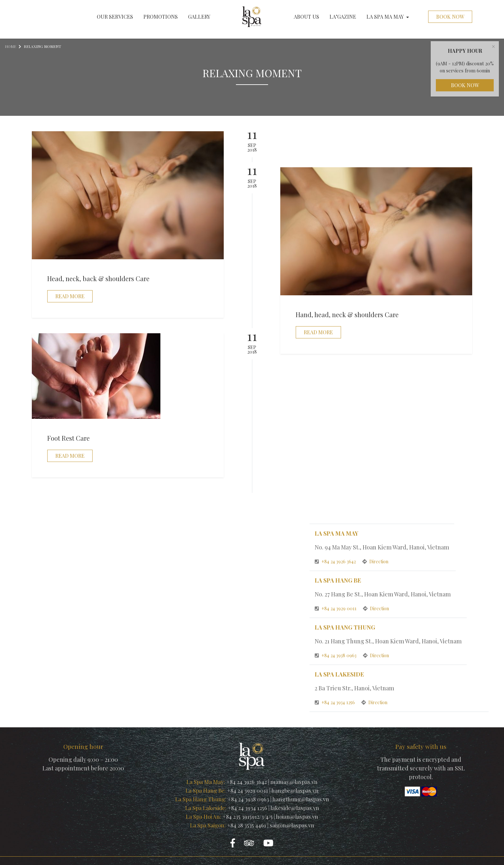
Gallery (199, 17)
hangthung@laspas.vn (301, 799)
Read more (70, 296)
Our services (115, 17)
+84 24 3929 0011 (336, 608)
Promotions (161, 17)
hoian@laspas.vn (297, 816)
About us (306, 17)
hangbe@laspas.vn (295, 790)
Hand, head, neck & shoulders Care (347, 314)
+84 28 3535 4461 (247, 825)
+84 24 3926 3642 (336, 561)
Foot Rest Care (68, 438)
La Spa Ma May (388, 17)
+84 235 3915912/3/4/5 (248, 816)
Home (10, 46)
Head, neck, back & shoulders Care (98, 278)
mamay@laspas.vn (294, 782)
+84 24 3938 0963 (336, 655)
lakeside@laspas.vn (295, 808)
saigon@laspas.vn (292, 825)
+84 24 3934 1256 (335, 702)
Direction (375, 561)
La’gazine (343, 17)
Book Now (450, 17)
